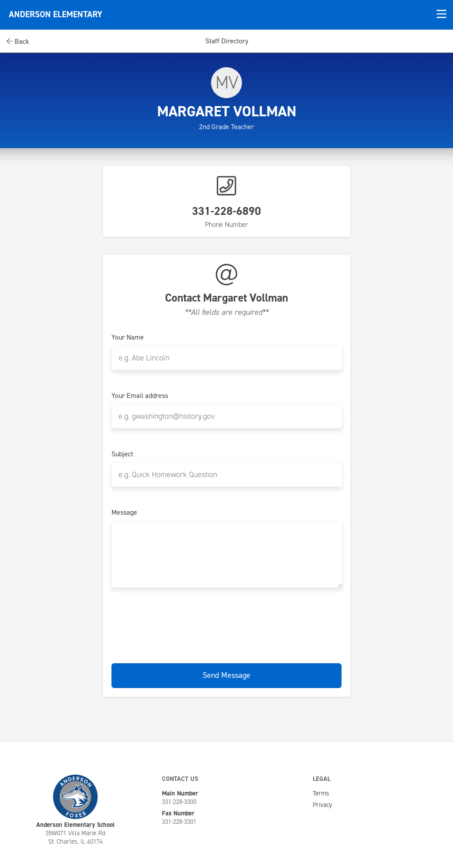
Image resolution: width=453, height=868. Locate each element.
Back (18, 41)
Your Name (128, 337)
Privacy (322, 805)
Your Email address (140, 396)
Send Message (226, 675)
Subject (122, 454)
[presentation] (226, 624)
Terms (321, 793)
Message (124, 512)
